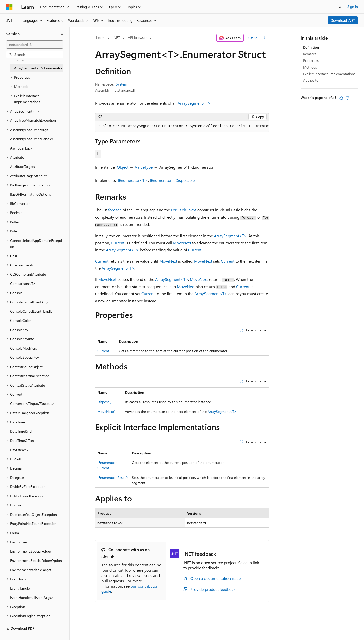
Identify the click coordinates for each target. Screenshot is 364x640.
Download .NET (343, 20)
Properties (311, 61)
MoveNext (182, 243)
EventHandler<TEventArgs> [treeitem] (32, 597)
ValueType (144, 167)
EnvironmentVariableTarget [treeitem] (31, 570)
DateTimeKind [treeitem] (21, 431)
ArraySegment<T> (194, 103)
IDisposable (185, 180)
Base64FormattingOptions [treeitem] (30, 194)
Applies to (311, 80)
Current (118, 243)
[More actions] (265, 38)
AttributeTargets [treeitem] (22, 167)
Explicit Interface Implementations (329, 74)
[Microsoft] (9, 7)
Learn (100, 38)
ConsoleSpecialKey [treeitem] (25, 357)
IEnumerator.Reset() (112, 477)
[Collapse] (62, 34)
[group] (182, 126)
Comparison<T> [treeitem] (23, 283)
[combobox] (35, 45)
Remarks (310, 54)
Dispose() (104, 402)
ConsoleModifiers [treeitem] (24, 348)
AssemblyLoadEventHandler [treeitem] (32, 139)
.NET (116, 38)
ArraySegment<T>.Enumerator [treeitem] (38, 68)
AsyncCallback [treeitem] (21, 148)
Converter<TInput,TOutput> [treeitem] (32, 404)
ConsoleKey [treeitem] (19, 330)
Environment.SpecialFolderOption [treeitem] (36, 560)
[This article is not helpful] (347, 98)
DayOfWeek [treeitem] (19, 450)
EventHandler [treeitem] (20, 588)
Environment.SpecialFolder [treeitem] (31, 551)
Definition (311, 47)
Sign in (353, 6)
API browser (137, 38)
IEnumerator (161, 180)
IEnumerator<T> (132, 180)
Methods (310, 67)
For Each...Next (184, 210)
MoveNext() (106, 411)
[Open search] (340, 7)
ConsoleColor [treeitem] (20, 320)
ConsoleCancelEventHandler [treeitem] (32, 311)
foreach (115, 210)
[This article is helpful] (341, 98)
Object (123, 167)
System (121, 84)
